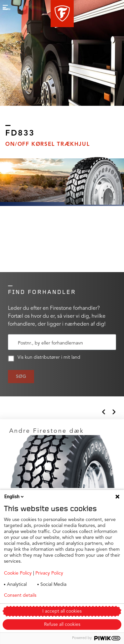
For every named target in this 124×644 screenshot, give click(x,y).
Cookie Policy (18, 573)
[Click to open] (62, 473)
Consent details (20, 595)
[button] (62, 14)
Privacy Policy (49, 573)
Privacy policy (69, 595)
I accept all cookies (62, 611)
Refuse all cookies (62, 624)
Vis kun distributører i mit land (44, 358)
